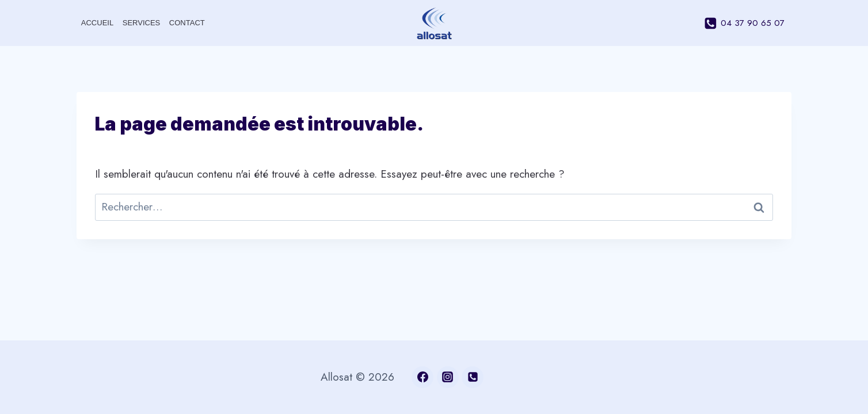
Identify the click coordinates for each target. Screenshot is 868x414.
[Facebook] (422, 377)
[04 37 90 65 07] (473, 377)
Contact (187, 23)
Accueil (97, 23)
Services (142, 23)
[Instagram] (448, 377)
